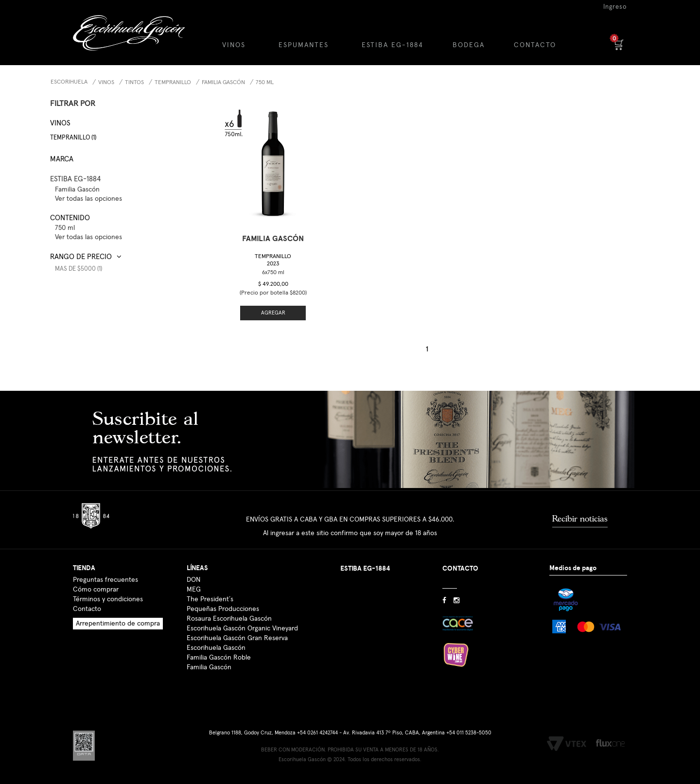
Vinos (106, 83)
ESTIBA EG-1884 (393, 45)
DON (193, 580)
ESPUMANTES (304, 45)
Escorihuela (69, 82)
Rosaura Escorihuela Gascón (229, 619)
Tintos (134, 83)
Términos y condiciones (108, 599)
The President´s (210, 599)
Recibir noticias (580, 519)
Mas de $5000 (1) (79, 269)
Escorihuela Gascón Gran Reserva (237, 638)
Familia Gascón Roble (219, 658)
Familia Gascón (209, 667)
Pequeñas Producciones (223, 609)
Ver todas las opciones (88, 199)
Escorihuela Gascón (216, 648)
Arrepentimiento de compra (118, 624)
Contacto (87, 609)
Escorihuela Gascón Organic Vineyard (242, 628)
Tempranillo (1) (73, 138)
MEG (194, 590)
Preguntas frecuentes (105, 580)
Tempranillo (173, 83)
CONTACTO (535, 45)
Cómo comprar (96, 590)
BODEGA (469, 45)
